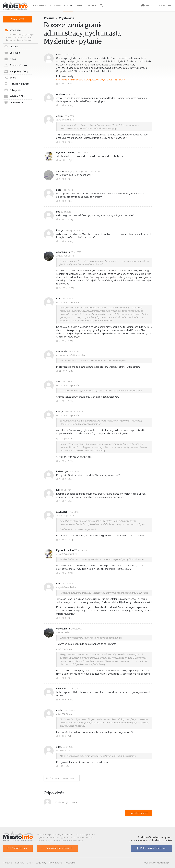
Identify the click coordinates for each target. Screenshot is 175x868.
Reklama (91, 6)
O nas (30, 863)
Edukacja (12, 53)
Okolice (11, 47)
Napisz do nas (17, 848)
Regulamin (70, 863)
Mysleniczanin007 (66, 153)
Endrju (60, 230)
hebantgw (62, 471)
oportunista (63, 252)
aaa (58, 382)
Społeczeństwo (15, 65)
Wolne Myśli (14, 103)
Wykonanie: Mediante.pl (156, 863)
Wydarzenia (39, 6)
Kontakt (79, 6)
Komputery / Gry (16, 72)
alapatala (62, 351)
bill (58, 212)
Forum (68, 6)
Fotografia (13, 90)
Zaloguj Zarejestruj (156, 6)
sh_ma (60, 171)
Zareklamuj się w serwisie (57, 848)
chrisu (60, 55)
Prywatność (55, 863)
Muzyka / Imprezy (17, 84)
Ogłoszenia (55, 6)
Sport (10, 78)
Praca (10, 59)
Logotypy (41, 863)
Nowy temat (17, 19)
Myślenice (13, 30)
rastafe (60, 94)
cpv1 (59, 298)
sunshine (61, 689)
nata (59, 190)
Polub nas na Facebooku (151, 848)
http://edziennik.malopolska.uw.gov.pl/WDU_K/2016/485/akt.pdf (91, 80)
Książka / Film (15, 96)
